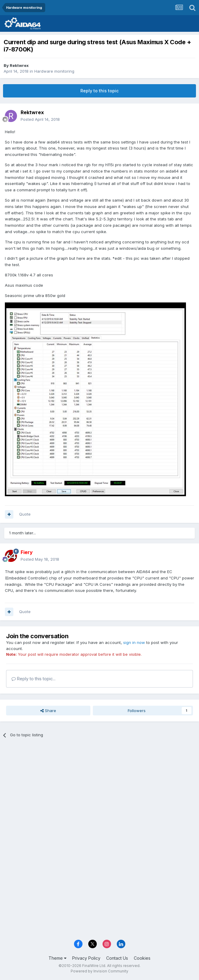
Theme (57, 958)
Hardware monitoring (54, 71)
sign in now (134, 642)
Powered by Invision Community (99, 971)
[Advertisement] (99, 788)
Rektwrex (19, 65)
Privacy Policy (86, 958)
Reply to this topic (99, 91)
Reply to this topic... (34, 679)
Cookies (142, 958)
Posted (40, 119)
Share (48, 711)
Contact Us (117, 958)
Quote (25, 514)
